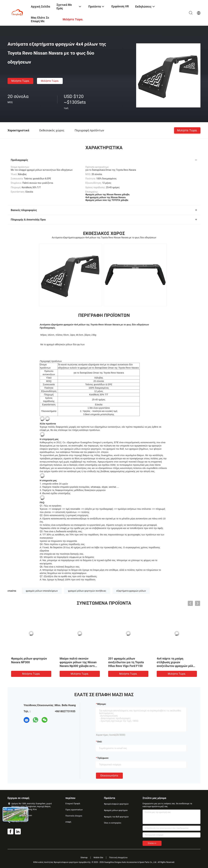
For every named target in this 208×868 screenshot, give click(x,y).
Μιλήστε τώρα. (20, 81)
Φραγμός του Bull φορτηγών (116, 817)
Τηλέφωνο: (103, 758)
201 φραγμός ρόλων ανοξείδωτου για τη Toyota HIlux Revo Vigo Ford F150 (126, 662)
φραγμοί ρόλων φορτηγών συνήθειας (87, 591)
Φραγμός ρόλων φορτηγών (116, 810)
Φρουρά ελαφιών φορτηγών (116, 804)
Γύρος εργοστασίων (74, 810)
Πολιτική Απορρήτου (118, 858)
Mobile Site (98, 858)
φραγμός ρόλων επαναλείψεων (42, 591)
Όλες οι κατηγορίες (113, 823)
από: (100, 742)
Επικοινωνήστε (109, 776)
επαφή (68, 822)
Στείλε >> (152, 843)
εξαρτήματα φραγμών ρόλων (131, 591)
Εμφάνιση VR (120, 6)
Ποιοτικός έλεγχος (74, 816)
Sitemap (84, 858)
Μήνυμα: (102, 704)
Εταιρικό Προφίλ (73, 804)
